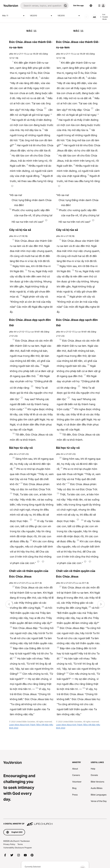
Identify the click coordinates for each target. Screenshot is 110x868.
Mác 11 (14, 16)
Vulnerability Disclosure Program (18, 848)
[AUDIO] (86, 17)
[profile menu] (101, 6)
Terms (20, 844)
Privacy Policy (9, 844)
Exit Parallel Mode (104, 17)
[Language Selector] (91, 6)
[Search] (41, 6)
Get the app (78, 5)
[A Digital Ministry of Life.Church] (55, 822)
